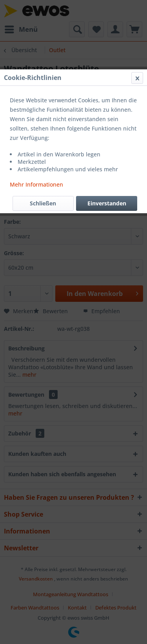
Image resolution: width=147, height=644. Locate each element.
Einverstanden (107, 203)
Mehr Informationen (36, 184)
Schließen (43, 203)
